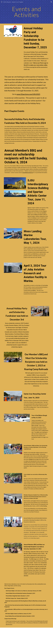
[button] (2, 2)
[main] (26, 12)
